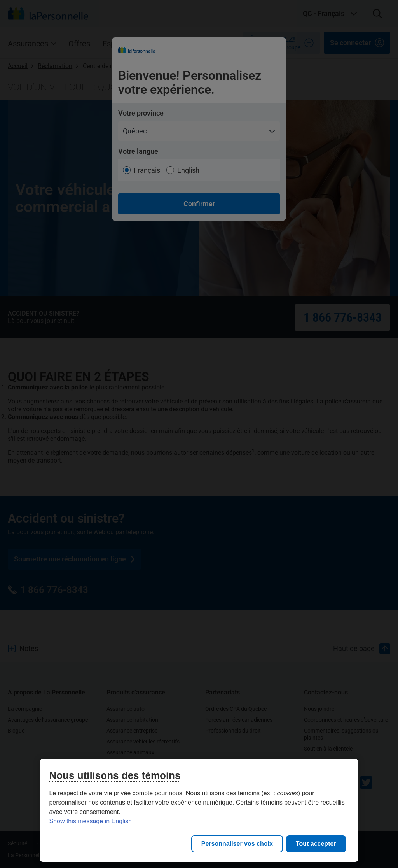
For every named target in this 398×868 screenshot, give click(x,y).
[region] (199, 810)
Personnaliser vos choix (237, 844)
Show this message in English (90, 821)
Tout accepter (316, 844)
